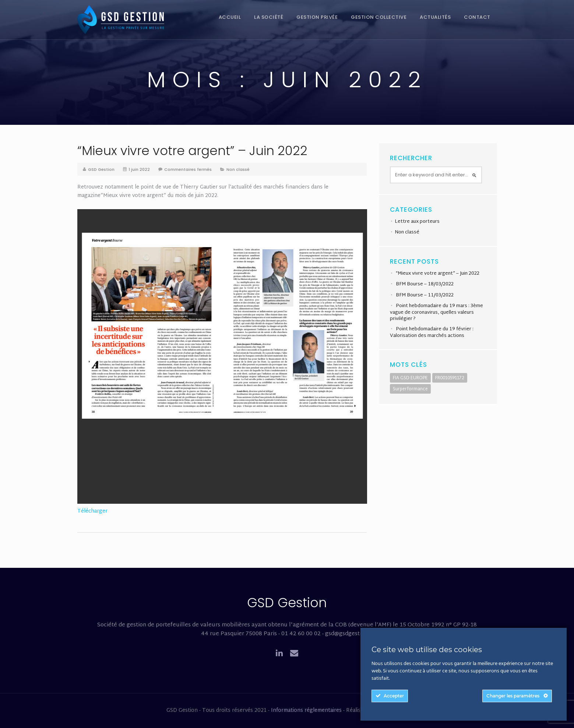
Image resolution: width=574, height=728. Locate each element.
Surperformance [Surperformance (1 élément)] (410, 389)
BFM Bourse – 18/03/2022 (425, 284)
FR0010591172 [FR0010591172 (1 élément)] (450, 378)
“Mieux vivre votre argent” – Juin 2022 (192, 151)
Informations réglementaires (306, 711)
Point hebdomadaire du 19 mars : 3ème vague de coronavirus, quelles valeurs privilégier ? (436, 312)
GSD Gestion (101, 169)
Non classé (238, 169)
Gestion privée (317, 17)
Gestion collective (379, 17)
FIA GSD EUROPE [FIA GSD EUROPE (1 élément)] (410, 378)
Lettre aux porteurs (417, 222)
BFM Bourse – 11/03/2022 (425, 295)
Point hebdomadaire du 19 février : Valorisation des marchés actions (432, 333)
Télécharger (92, 511)
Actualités (435, 17)
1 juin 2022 (139, 169)
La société (269, 17)
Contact (477, 17)
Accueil (230, 17)
